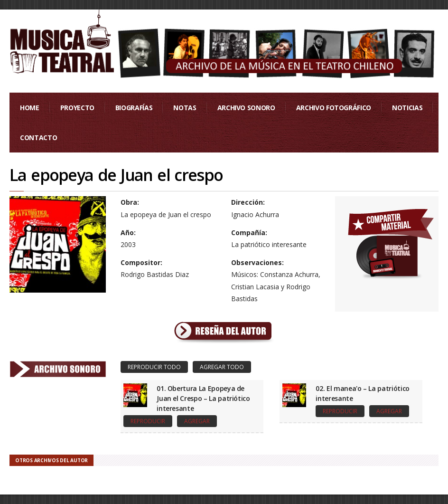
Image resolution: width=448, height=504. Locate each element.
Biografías (134, 108)
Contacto (38, 138)
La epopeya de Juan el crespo (116, 175)
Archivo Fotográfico (334, 108)
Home (30, 108)
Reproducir (148, 421)
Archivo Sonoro (246, 108)
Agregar (197, 421)
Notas (185, 108)
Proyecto (77, 108)
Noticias (407, 108)
